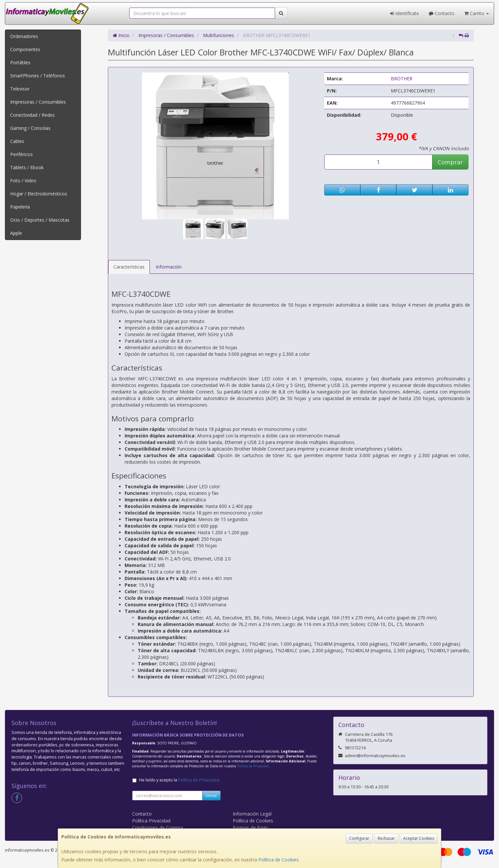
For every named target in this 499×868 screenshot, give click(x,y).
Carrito (477, 13)
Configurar (359, 838)
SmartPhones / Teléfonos (38, 76)
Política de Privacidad (253, 766)
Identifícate (405, 13)
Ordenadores (24, 36)
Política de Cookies (279, 860)
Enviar (211, 795)
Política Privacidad (151, 821)
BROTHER (402, 79)
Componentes (25, 49)
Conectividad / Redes (32, 115)
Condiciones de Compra (158, 828)
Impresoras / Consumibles (38, 102)
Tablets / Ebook (27, 167)
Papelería (20, 207)
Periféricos (21, 154)
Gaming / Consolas (30, 128)
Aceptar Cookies (419, 838)
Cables (17, 141)
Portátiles (20, 62)
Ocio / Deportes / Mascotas (40, 220)
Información (169, 267)
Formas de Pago (250, 828)
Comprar (450, 162)
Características (129, 267)
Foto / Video (23, 181)
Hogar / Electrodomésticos (39, 194)
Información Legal (252, 814)
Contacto (442, 13)
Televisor (20, 89)
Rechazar (386, 838)
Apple (16, 233)
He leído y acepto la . (180, 780)
